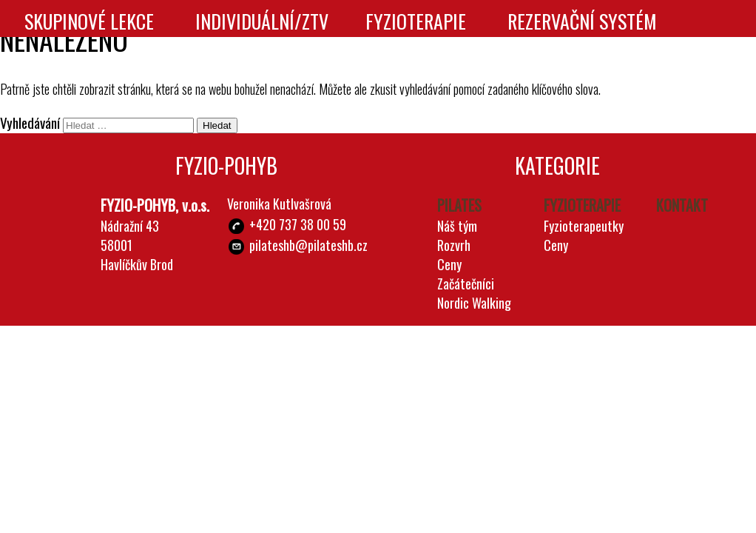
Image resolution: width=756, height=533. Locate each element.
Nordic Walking (474, 303)
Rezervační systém (582, 21)
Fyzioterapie (416, 21)
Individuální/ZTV (262, 21)
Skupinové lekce (89, 21)
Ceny (449, 264)
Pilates (459, 205)
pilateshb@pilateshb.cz (308, 245)
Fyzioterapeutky (584, 226)
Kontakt (359, 63)
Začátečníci (466, 284)
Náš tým (457, 226)
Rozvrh (454, 245)
